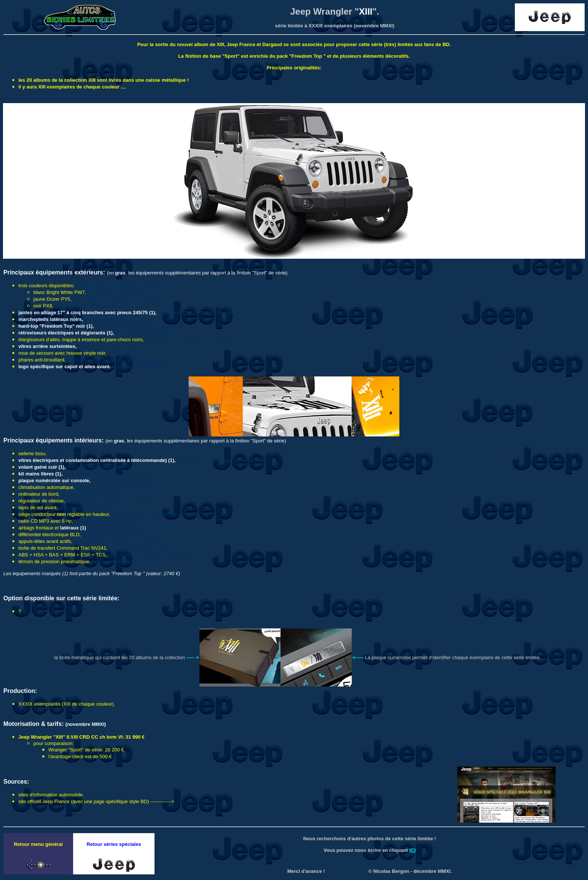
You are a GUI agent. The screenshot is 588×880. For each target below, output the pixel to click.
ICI (413, 850)
